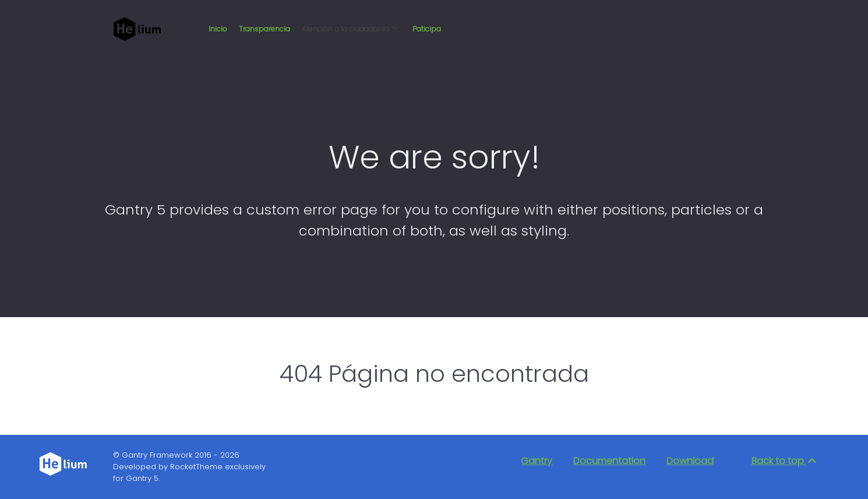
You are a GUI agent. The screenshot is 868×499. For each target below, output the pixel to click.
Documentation (609, 461)
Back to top (785, 461)
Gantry (537, 461)
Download (690, 461)
